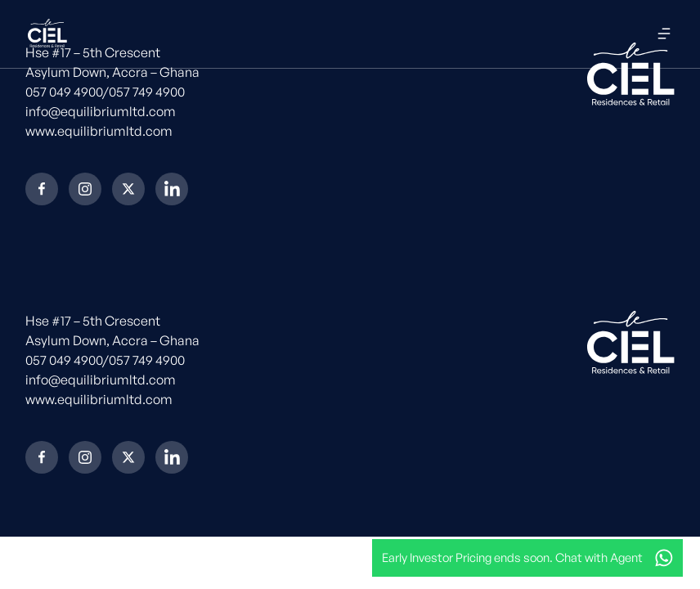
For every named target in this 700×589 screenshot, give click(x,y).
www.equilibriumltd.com (99, 131)
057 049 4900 (64, 92)
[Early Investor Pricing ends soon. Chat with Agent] (664, 558)
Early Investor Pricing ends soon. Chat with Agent (512, 558)
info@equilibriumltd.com (101, 111)
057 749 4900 (147, 92)
